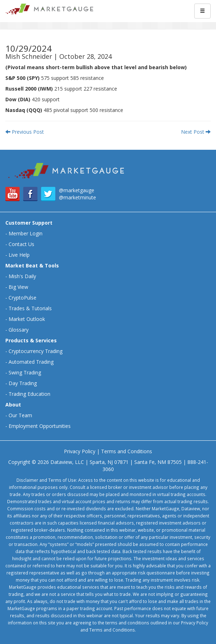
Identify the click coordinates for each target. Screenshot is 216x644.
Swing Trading (25, 372)
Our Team (20, 415)
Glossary (19, 330)
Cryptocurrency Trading (36, 351)
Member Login (26, 233)
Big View (18, 287)
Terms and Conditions (127, 451)
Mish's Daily (22, 276)
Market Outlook (27, 319)
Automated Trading (31, 362)
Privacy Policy (80, 451)
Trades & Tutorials (30, 308)
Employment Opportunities (40, 426)
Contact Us (21, 244)
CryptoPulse (22, 298)
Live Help (19, 255)
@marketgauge (77, 190)
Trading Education (29, 394)
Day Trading (23, 383)
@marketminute (77, 197)
